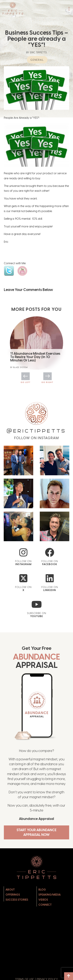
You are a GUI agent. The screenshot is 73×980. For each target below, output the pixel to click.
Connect (45, 905)
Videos (43, 900)
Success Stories (17, 900)
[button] (69, 9)
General (37, 60)
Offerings (13, 895)
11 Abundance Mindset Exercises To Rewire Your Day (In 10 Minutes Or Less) (35, 357)
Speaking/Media (50, 895)
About (10, 890)
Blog (42, 890)
